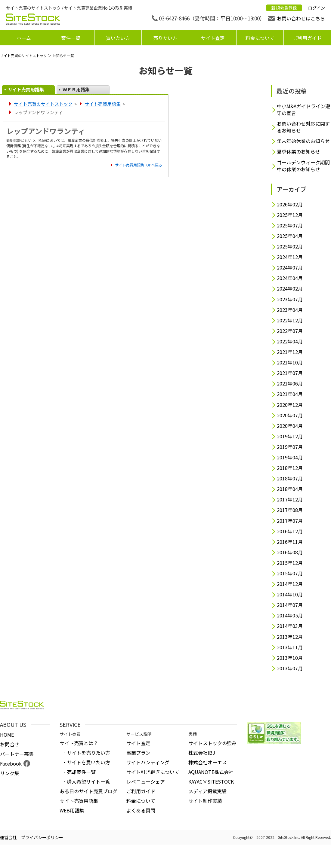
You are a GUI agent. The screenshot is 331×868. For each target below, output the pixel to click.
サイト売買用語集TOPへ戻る (139, 165)
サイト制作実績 (205, 801)
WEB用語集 (72, 810)
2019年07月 (290, 447)
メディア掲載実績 (207, 791)
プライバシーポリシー (42, 837)
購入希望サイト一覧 (88, 781)
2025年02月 (290, 247)
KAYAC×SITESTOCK (211, 781)
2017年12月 (290, 499)
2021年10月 (290, 362)
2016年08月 (290, 552)
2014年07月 (290, 605)
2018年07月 (290, 478)
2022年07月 (290, 331)
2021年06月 (290, 384)
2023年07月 (290, 299)
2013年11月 (290, 647)
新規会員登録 (284, 8)
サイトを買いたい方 (88, 762)
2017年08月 (290, 510)
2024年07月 (290, 268)
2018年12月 (290, 468)
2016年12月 (290, 531)
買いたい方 (118, 38)
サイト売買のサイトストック (23, 55)
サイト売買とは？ (79, 743)
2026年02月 (290, 204)
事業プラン (138, 753)
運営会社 (8, 837)
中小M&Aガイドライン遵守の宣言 (303, 110)
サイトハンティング (148, 762)
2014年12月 (290, 584)
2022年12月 (290, 320)
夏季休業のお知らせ (299, 152)
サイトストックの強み (212, 743)
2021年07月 (290, 373)
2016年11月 (290, 542)
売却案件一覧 (81, 772)
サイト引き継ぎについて (153, 772)
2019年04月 (290, 457)
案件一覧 (71, 38)
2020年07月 (290, 415)
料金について (260, 38)
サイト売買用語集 (26, 89)
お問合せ (10, 744)
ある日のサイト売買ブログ (88, 791)
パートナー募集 (17, 754)
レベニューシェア (146, 781)
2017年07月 (290, 521)
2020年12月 (290, 405)
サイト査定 (213, 38)
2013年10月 (290, 658)
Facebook (11, 763)
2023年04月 (290, 310)
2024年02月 (290, 289)
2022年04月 (290, 341)
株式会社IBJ (202, 753)
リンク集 (10, 773)
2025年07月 (290, 225)
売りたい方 (165, 38)
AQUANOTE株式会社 (211, 772)
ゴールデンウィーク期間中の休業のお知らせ (303, 166)
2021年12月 (290, 352)
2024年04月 (290, 278)
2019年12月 (290, 436)
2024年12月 (290, 257)
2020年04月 (290, 426)
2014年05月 (290, 615)
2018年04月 (290, 489)
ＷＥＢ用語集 (76, 89)
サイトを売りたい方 (88, 753)
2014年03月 (290, 626)
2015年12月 (290, 563)
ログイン (317, 8)
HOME (7, 735)
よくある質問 (141, 810)
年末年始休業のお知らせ (303, 141)
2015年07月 (290, 573)
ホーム (24, 38)
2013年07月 (290, 668)
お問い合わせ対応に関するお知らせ (303, 127)
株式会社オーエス (208, 762)
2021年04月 (290, 394)
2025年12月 (290, 215)
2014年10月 (290, 594)
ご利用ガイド (307, 38)
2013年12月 (290, 637)
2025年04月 (290, 236)
